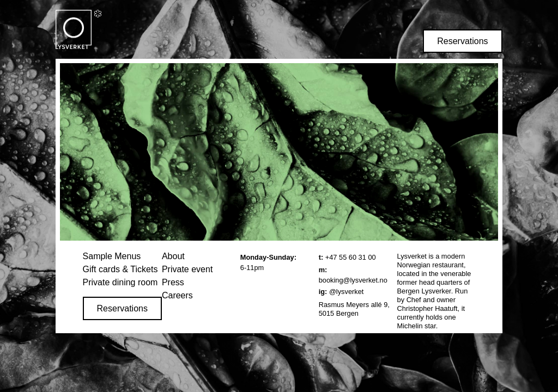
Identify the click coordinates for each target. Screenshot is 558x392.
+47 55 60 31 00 (351, 257)
